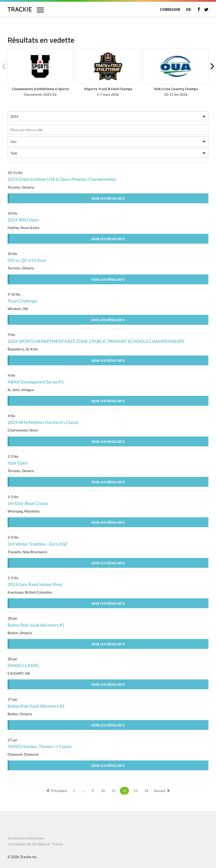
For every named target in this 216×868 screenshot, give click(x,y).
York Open (18, 463)
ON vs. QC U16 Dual (27, 260)
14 (146, 791)
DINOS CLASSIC (23, 665)
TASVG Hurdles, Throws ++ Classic (40, 746)
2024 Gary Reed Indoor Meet (35, 584)
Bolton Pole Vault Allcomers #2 (36, 625)
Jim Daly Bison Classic (28, 503)
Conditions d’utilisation (26, 838)
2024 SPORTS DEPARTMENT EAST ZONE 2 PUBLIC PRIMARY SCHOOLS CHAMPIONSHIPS (96, 341)
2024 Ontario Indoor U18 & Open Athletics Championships (62, 179)
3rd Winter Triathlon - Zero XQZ (38, 544)
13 (135, 791)
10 (103, 791)
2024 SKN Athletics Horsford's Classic (43, 422)
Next (212, 66)
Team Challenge (22, 301)
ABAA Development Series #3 (36, 382)
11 (114, 791)
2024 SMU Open (23, 220)
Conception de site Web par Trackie (35, 844)
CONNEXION (170, 9)
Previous (4, 66)
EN (188, 9)
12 (124, 791)
